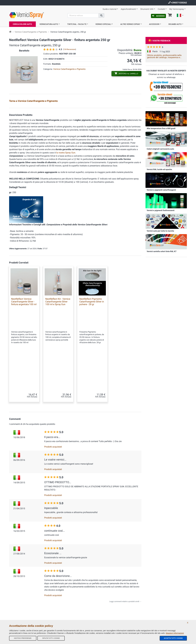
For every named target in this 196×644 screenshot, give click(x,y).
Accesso (158, 16)
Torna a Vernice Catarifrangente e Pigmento (33, 101)
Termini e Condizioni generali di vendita (69, 585)
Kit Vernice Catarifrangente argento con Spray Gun (36, 110)
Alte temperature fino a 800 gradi (161, 128)
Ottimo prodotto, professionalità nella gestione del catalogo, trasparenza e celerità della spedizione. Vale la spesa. (165, 56)
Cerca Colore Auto (22, 24)
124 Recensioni (69, 49)
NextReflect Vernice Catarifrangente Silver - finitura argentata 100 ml (24, 320)
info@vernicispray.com (26, 596)
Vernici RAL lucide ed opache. (160, 169)
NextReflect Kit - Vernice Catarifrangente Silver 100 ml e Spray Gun (58, 320)
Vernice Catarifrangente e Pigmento (31, 32)
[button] (180, 16)
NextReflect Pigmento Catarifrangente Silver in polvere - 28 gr (92, 320)
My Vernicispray (177, 9)
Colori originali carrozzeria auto (160, 149)
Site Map (58, 595)
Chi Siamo (59, 579)
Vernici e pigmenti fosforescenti (161, 210)
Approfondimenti (128, 9)
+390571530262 (178, 3)
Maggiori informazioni (175, 633)
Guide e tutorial (110, 9)
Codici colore (60, 606)
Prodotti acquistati (53, 395)
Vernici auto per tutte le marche (160, 231)
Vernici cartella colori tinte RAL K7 (162, 251)
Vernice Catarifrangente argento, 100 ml (125, 110)
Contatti (161, 9)
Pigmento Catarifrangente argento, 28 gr (81, 110)
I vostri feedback (159, 41)
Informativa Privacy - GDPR (65, 612)
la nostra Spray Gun (66, 171)
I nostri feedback (61, 590)
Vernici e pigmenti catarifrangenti (161, 190)
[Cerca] (83, 15)
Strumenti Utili (147, 9)
